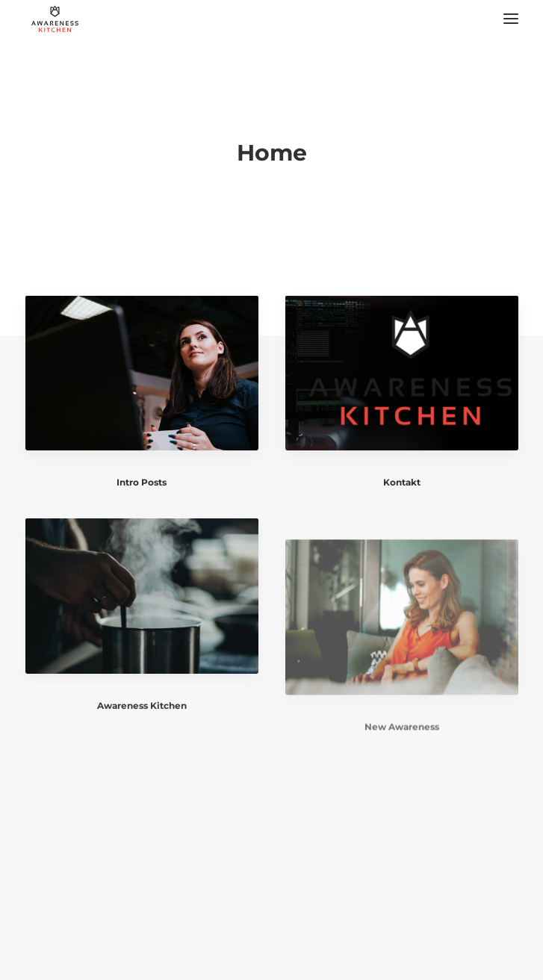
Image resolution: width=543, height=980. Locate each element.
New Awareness (402, 760)
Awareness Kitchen (142, 716)
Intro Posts (142, 482)
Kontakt (402, 484)
